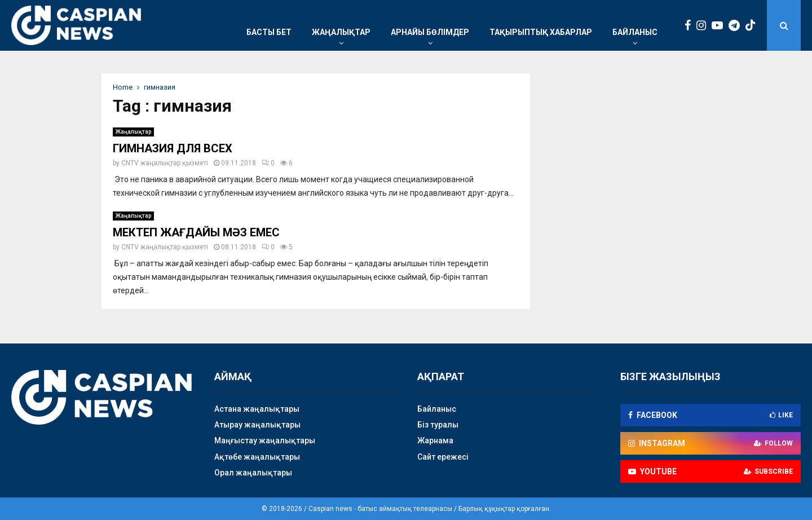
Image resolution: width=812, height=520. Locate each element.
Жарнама (435, 440)
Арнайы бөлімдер (430, 32)
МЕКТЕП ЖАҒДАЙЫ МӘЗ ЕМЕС (196, 232)
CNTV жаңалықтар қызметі (165, 163)
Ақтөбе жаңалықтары (257, 457)
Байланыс (635, 32)
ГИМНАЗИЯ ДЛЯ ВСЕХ (173, 148)
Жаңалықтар (341, 32)
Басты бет (269, 32)
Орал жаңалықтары (253, 473)
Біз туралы (438, 425)
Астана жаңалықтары (257, 409)
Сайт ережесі (443, 457)
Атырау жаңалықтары (257, 425)
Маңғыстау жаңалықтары (265, 440)
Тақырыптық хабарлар (541, 32)
